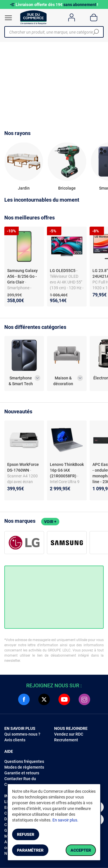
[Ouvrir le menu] (8, 18)
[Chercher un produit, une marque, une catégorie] (52, 32)
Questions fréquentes (24, 761)
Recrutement (66, 740)
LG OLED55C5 (63, 271)
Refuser (26, 834)
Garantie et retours (22, 773)
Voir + (50, 522)
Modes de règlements (24, 767)
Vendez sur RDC (69, 734)
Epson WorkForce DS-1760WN (23, 467)
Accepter (81, 850)
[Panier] (94, 18)
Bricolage (67, 188)
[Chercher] (96, 32)
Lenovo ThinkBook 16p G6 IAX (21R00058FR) (67, 470)
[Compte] (72, 18)
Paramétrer (30, 850)
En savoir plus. (65, 820)
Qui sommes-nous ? (22, 734)
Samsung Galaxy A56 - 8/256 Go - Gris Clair (22, 276)
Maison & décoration (63, 381)
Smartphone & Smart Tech (21, 381)
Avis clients (15, 740)
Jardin (24, 188)
